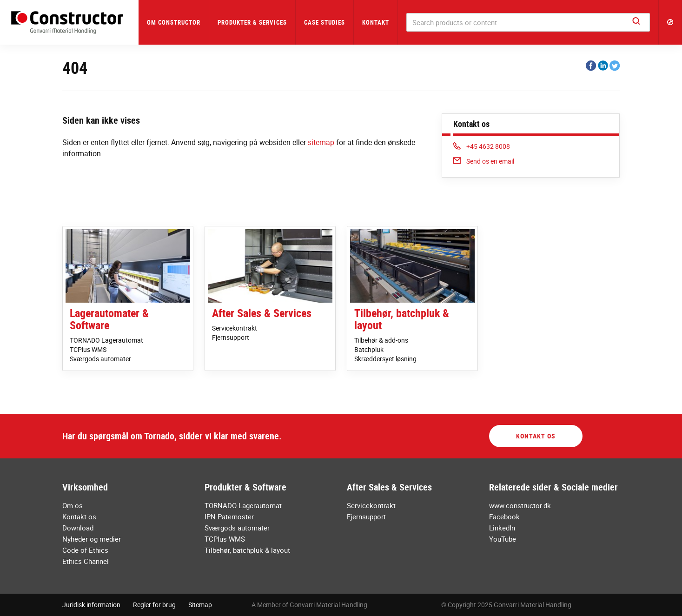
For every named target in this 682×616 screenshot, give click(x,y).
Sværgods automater (100, 359)
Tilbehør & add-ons (381, 340)
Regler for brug (154, 605)
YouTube (503, 539)
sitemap (321, 142)
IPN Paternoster (229, 517)
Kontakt (376, 22)
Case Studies (324, 22)
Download (78, 528)
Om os (73, 505)
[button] (670, 22)
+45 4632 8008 (482, 146)
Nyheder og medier (92, 539)
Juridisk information (91, 605)
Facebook (504, 517)
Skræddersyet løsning (385, 359)
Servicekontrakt (235, 328)
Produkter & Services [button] (252, 22)
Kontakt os (536, 436)
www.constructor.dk (520, 505)
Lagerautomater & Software (109, 319)
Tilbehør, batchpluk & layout (402, 319)
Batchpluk (369, 349)
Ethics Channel (86, 561)
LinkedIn (502, 528)
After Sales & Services (262, 313)
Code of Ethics (85, 550)
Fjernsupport (231, 337)
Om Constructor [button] (174, 22)
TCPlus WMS (88, 349)
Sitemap (200, 605)
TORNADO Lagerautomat (106, 340)
